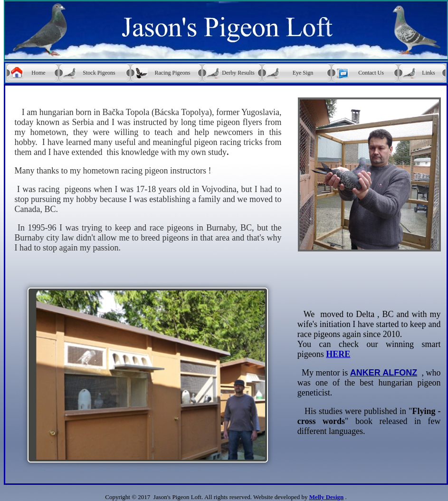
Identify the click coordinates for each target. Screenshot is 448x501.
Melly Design (327, 497)
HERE (338, 354)
